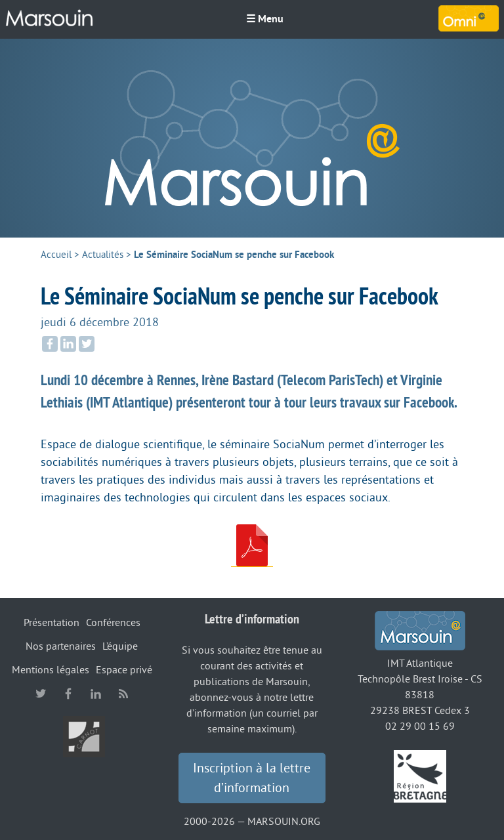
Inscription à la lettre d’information (252, 778)
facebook (68, 694)
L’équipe (120, 646)
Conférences (113, 623)
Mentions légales (51, 670)
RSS (123, 694)
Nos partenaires (61, 646)
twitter (41, 694)
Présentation (52, 623)
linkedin (96, 694)
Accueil (56, 255)
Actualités (103, 255)
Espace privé (124, 670)
